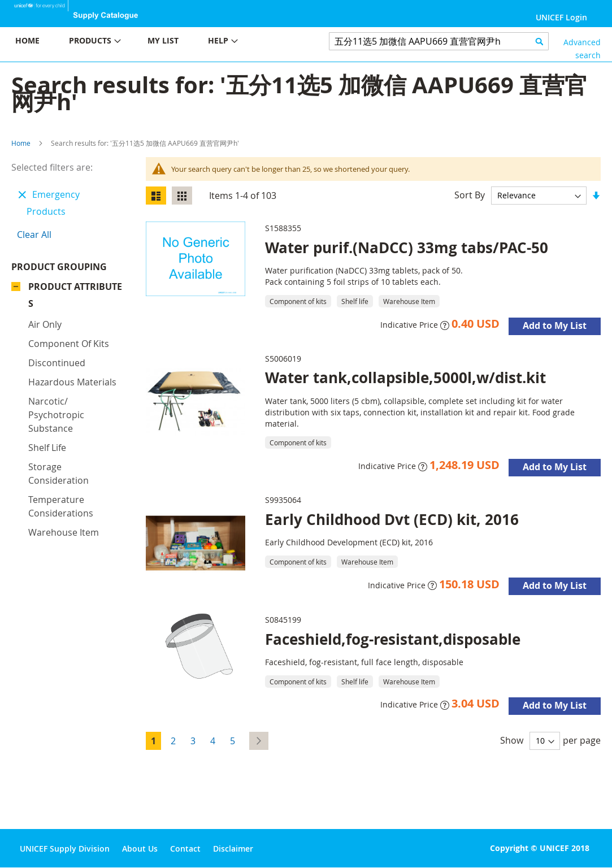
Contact (185, 849)
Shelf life (47, 448)
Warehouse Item (64, 532)
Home (21, 143)
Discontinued (57, 363)
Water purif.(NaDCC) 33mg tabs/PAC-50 (407, 248)
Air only (45, 324)
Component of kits (69, 344)
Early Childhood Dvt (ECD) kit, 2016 (392, 519)
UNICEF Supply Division (65, 849)
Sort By (470, 195)
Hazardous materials (72, 382)
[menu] (153, 42)
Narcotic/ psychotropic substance (56, 415)
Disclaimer (233, 849)
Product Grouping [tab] (59, 267)
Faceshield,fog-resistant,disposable (393, 639)
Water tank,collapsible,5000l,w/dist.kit (405, 377)
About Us (140, 849)
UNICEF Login (561, 17)
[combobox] (439, 41)
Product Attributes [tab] (75, 295)
